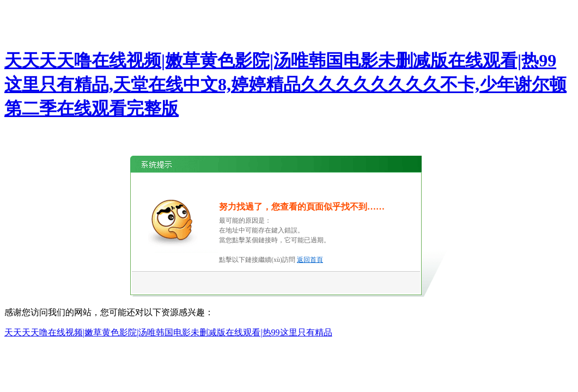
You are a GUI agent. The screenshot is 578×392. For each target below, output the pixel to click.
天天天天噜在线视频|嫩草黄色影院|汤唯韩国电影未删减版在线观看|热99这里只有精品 (168, 332)
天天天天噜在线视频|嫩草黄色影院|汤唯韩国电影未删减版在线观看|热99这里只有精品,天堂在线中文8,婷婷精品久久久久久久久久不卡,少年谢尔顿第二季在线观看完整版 (285, 84)
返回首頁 (310, 260)
